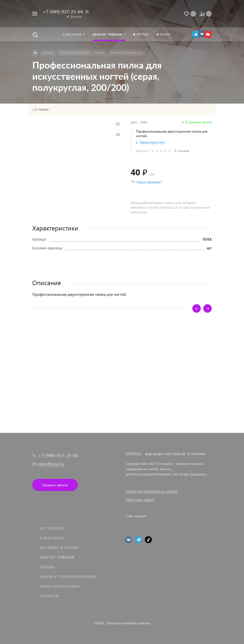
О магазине (52, 538)
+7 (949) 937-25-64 (63, 12)
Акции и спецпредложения (68, 577)
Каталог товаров (57, 557)
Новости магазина (60, 586)
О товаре (42, 109)
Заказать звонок (55, 485)
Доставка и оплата (59, 548)
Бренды (47, 567)
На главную (52, 528)
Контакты (49, 596)
